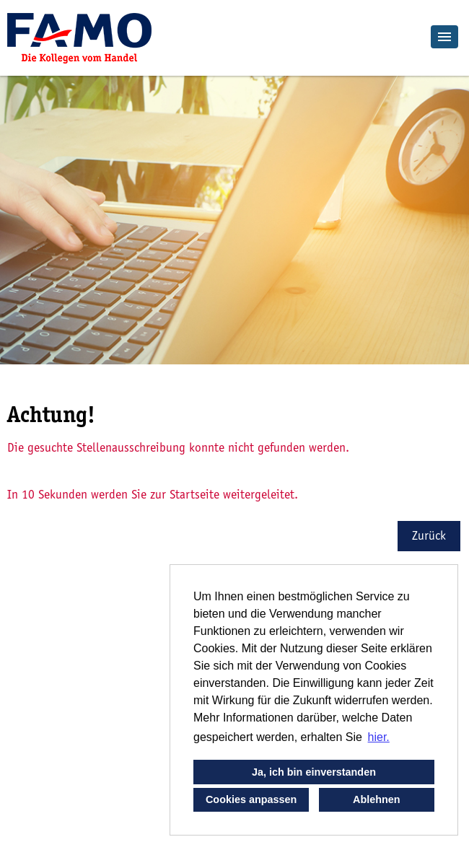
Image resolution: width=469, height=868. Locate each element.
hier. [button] (379, 737)
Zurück (429, 536)
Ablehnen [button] (377, 799)
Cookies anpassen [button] (251, 799)
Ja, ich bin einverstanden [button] (314, 772)
